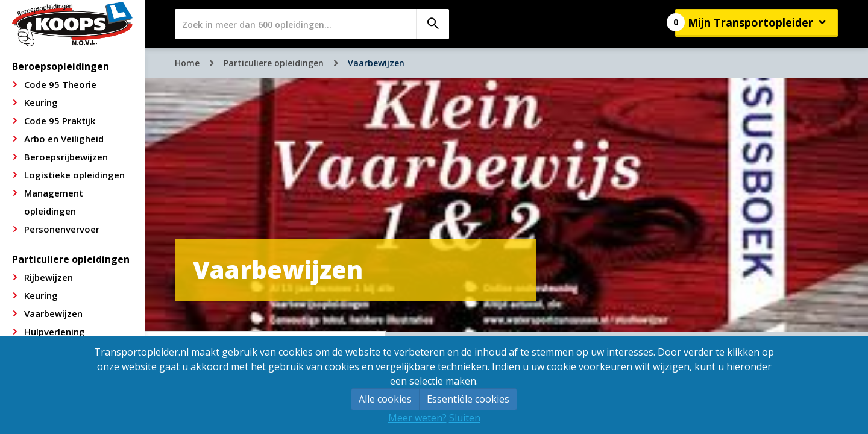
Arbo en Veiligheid (64, 139)
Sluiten (465, 418)
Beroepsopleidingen (61, 66)
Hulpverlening (55, 332)
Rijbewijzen (49, 277)
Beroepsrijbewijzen (66, 157)
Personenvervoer (62, 229)
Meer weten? (417, 418)
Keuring (41, 102)
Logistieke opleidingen (74, 175)
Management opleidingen (54, 202)
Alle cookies (385, 399)
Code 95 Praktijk (60, 121)
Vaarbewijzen (53, 313)
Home (187, 63)
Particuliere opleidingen (71, 259)
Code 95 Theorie (60, 84)
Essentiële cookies (468, 399)
